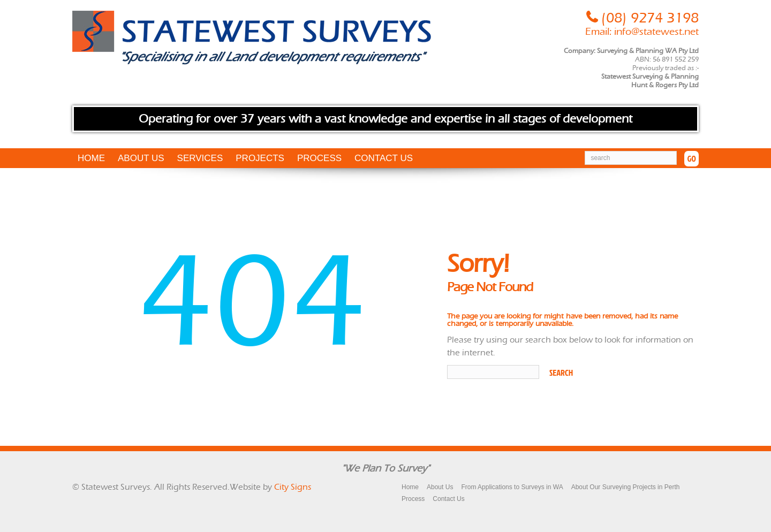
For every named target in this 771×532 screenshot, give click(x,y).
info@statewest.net (656, 32)
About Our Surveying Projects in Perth (626, 487)
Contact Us (384, 158)
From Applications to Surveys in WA (512, 487)
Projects (260, 158)
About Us (141, 158)
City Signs (293, 487)
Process (319, 158)
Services (200, 158)
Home (91, 158)
